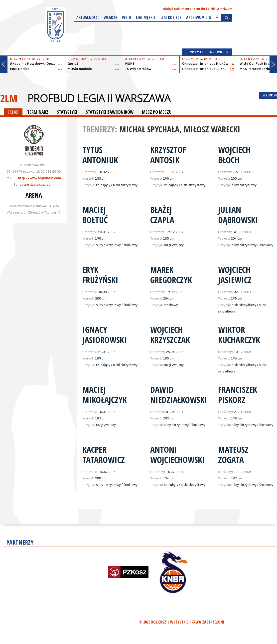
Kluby (167, 9)
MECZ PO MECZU (157, 112)
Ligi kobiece (171, 17)
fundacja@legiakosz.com (34, 184)
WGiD (127, 17)
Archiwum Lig (199, 17)
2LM (9, 98)
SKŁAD (13, 112)
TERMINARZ (38, 112)
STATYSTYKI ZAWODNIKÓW (110, 112)
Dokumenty (182, 9)
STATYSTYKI (67, 112)
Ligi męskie (146, 17)
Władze (110, 17)
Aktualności (88, 17)
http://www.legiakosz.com (39, 178)
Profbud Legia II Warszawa (99, 98)
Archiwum (225, 9)
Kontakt (199, 9)
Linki (211, 9)
